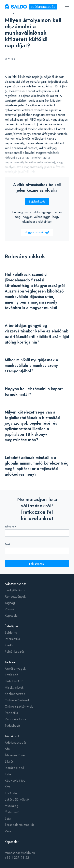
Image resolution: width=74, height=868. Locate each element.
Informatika (12, 639)
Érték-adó (12, 675)
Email (8, 544)
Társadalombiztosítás (20, 825)
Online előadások (17, 700)
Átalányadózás (15, 755)
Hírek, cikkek (14, 688)
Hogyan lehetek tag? (37, 232)
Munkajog (12, 806)
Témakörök (12, 736)
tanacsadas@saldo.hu (20, 853)
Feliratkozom (37, 564)
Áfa (7, 749)
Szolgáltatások (15, 590)
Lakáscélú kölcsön (18, 799)
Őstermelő (12, 812)
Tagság (10, 603)
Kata (8, 774)
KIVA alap (12, 793)
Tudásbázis (13, 726)
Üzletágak (12, 626)
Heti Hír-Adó (14, 681)
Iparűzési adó (15, 768)
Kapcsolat (12, 616)
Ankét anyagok (15, 669)
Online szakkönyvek (19, 707)
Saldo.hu (11, 633)
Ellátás (9, 762)
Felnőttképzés (15, 652)
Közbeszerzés (15, 694)
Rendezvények (15, 597)
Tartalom (11, 662)
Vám (8, 831)
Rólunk (9, 609)
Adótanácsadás (16, 584)
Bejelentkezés (37, 202)
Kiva (8, 787)
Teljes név (10, 527)
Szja (8, 818)
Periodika (11, 713)
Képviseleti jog (15, 780)
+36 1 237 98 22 (17, 858)
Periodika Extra (15, 719)
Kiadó (9, 645)
